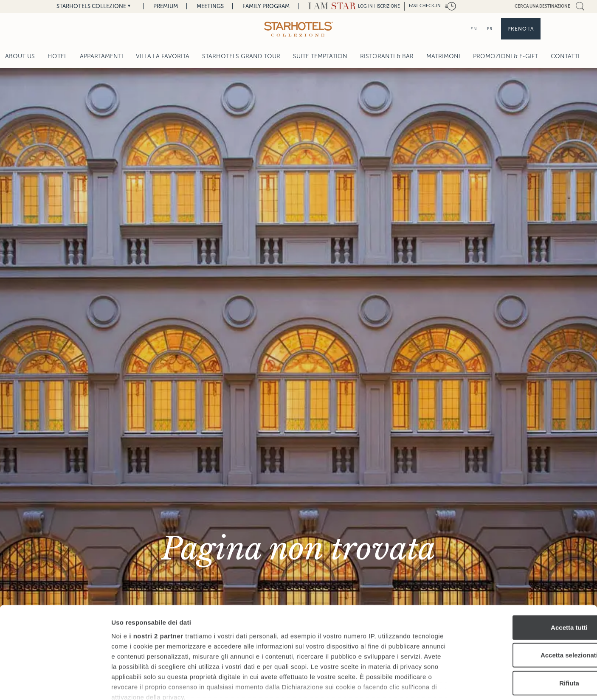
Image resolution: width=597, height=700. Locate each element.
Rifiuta (526, 626)
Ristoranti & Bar (387, 56)
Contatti (565, 56)
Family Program (266, 6)
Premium (166, 6)
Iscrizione (388, 6)
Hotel (57, 56)
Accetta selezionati (526, 598)
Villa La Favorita (163, 56)
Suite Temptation (320, 56)
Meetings (210, 6)
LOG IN (365, 6)
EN (474, 29)
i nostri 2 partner (156, 579)
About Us (20, 56)
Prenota (521, 29)
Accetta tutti (526, 570)
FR (490, 29)
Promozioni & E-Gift (505, 56)
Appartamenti (101, 56)
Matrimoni (443, 56)
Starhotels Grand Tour (241, 56)
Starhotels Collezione (91, 6)
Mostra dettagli (447, 683)
